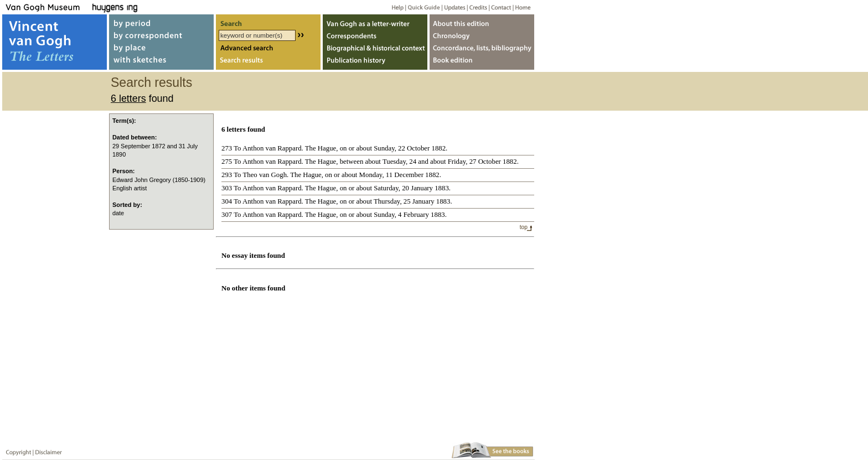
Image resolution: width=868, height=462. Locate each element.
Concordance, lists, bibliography (482, 49)
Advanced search (268, 49)
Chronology (482, 35)
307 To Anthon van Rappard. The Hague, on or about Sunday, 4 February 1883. (334, 215)
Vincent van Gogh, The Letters (55, 42)
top (524, 227)
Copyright (16, 450)
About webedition (482, 21)
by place (161, 49)
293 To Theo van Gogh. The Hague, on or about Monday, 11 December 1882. (331, 175)
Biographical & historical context (375, 49)
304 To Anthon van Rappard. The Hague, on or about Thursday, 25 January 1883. (337, 201)
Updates (454, 7)
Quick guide (423, 7)
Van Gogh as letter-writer (375, 21)
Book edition (482, 63)
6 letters (128, 98)
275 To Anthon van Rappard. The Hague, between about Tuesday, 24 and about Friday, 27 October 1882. (370, 162)
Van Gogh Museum (46, 7)
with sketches (161, 63)
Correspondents (375, 35)
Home (521, 7)
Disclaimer (46, 450)
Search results (268, 63)
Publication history (375, 63)
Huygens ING (145, 7)
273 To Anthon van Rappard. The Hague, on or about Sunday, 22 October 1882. (334, 148)
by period (161, 21)
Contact (499, 7)
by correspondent (161, 35)
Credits (476, 7)
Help (393, 7)
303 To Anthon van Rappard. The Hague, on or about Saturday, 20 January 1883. (336, 188)
